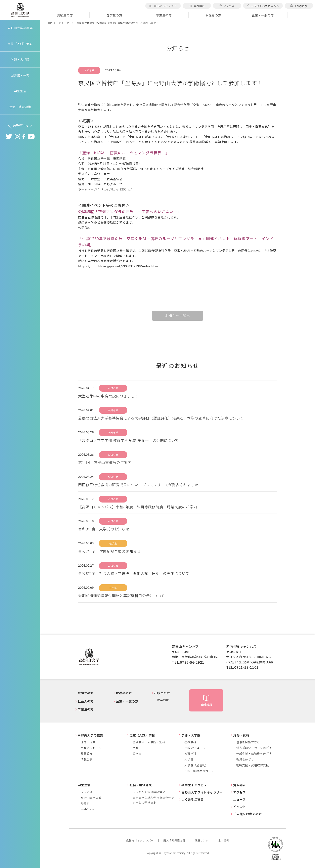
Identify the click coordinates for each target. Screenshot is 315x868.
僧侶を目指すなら (248, 742)
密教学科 (190, 742)
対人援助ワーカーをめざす (254, 748)
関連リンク (202, 840)
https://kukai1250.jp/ (116, 189)
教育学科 (190, 753)
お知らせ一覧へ (178, 316)
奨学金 (137, 753)
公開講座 (84, 228)
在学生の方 (114, 15)
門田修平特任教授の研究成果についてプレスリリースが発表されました (138, 485)
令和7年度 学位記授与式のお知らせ (109, 551)
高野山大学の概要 (20, 28)
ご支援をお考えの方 (247, 814)
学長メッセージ (91, 748)
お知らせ (64, 23)
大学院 (189, 759)
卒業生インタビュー (196, 785)
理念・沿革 (88, 742)
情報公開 (87, 759)
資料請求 (197, 6)
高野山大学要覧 (91, 798)
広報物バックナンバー (140, 840)
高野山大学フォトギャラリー (202, 792)
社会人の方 (86, 701)
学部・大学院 (191, 735)
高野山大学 (20, 10)
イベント (240, 807)
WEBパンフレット (163, 6)
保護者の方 (213, 15)
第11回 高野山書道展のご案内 (105, 462)
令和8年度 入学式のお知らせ (104, 529)
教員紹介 (87, 753)
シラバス (87, 792)
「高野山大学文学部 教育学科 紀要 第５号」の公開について (128, 440)
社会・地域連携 (141, 785)
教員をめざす (245, 759)
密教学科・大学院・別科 (149, 742)
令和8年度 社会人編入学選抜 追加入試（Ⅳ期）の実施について (134, 573)
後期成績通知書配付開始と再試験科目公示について (121, 596)
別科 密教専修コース (199, 771)
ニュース (239, 799)
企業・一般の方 (263, 15)
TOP (49, 23)
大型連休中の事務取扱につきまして (108, 396)
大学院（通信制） (196, 765)
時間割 (85, 804)
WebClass (87, 809)
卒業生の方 (164, 15)
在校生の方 (162, 693)
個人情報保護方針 (174, 840)
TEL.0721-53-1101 (242, 667)
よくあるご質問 (192, 799)
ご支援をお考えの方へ (263, 6)
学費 (136, 748)
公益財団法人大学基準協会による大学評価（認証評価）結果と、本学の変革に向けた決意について (161, 418)
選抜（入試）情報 (142, 735)
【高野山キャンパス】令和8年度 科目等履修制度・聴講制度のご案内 (138, 507)
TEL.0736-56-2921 (188, 662)
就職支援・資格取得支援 (253, 765)
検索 (301, 15)
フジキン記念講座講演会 (149, 792)
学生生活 (84, 785)
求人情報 (224, 840)
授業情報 (163, 700)
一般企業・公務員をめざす (254, 753)
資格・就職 (241, 735)
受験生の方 (65, 15)
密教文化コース (195, 748)
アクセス (227, 6)
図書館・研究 (20, 75)
